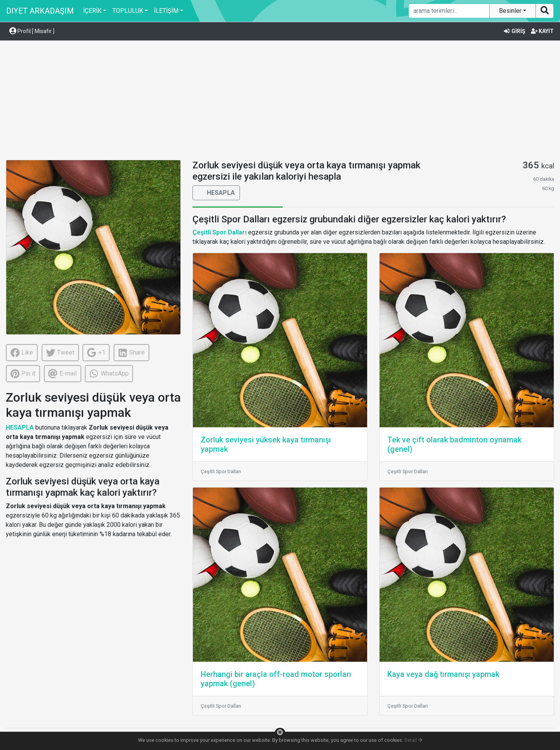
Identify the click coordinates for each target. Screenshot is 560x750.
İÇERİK (92, 11)
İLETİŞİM (166, 11)
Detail (413, 740)
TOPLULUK (128, 11)
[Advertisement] (280, 101)
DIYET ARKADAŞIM (40, 11)
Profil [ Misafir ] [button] (32, 31)
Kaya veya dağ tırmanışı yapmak (443, 674)
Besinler (511, 11)
